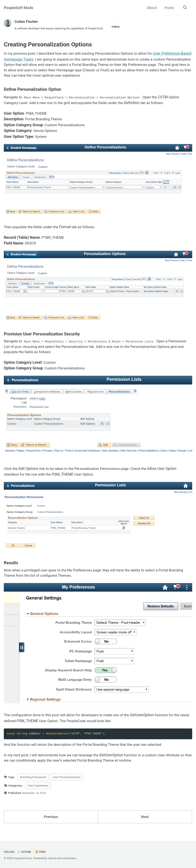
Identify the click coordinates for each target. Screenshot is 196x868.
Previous (51, 823)
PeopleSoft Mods (19, 8)
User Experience (38, 791)
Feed (42, 852)
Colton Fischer (27, 21)
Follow (121, 27)
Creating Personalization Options (48, 45)
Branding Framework (33, 783)
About (151, 8)
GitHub (25, 852)
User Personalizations (67, 783)
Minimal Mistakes (68, 858)
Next (145, 823)
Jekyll (52, 858)
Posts (169, 8)
